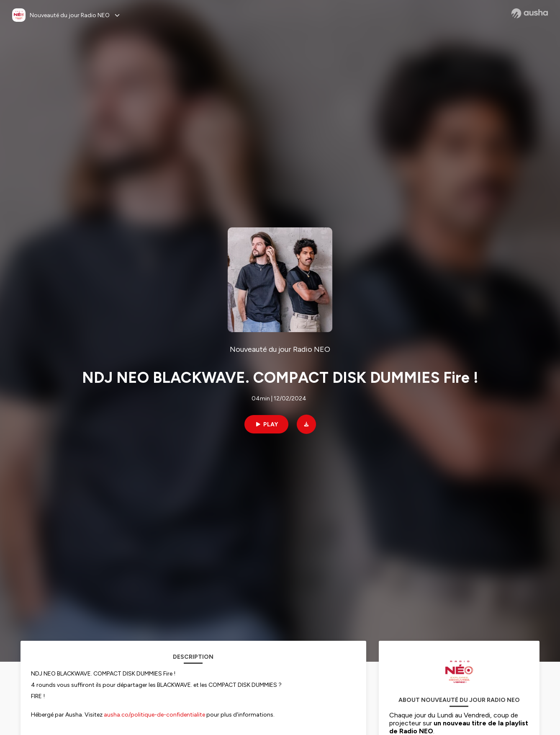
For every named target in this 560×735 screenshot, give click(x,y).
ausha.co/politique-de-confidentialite (154, 715)
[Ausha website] (530, 13)
